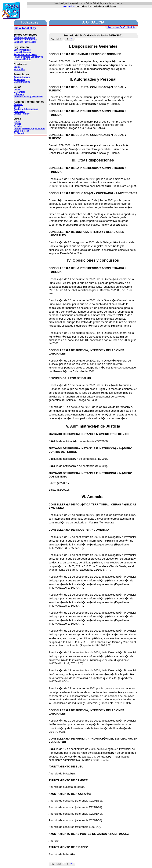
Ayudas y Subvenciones (26, 109)
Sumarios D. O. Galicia (121, 27)
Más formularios (22, 82)
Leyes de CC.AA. (22, 59)
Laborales (19, 94)
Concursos (19, 111)
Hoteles (18, 124)
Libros (17, 122)
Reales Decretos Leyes (25, 55)
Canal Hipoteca (21, 131)
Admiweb (18, 104)
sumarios (69, 6)
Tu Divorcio (19, 133)
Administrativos (22, 77)
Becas (17, 107)
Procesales (19, 79)
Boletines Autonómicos (26, 40)
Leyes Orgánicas (22, 50)
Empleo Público (22, 114)
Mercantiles (20, 69)
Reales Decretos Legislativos (28, 57)
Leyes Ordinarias (22, 52)
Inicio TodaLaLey (25, 28)
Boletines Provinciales (25, 42)
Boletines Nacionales (24, 37)
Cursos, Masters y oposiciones (29, 129)
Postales (18, 126)
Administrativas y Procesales (28, 97)
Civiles (17, 67)
